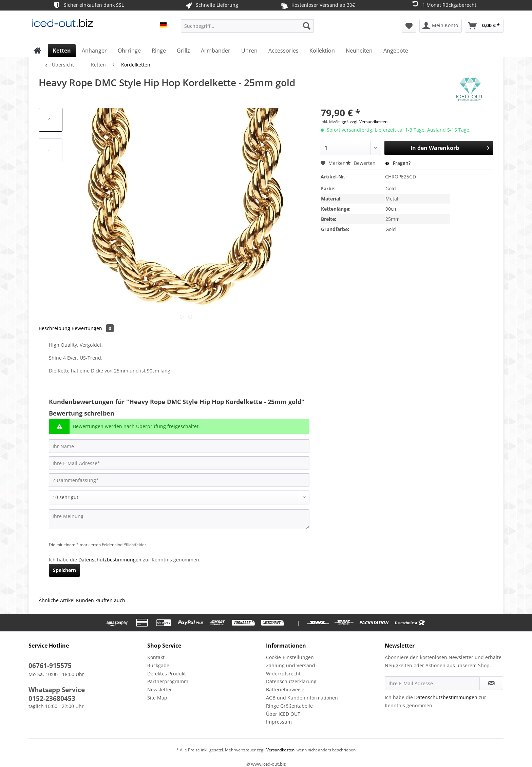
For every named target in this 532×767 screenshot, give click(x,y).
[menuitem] (247, 29)
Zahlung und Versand (291, 665)
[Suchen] (307, 26)
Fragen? (398, 163)
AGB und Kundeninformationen (302, 698)
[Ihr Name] (179, 446)
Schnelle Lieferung (211, 5)
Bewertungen (93, 328)
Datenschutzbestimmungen (110, 560)
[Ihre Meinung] (179, 519)
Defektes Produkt (167, 674)
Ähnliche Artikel (57, 600)
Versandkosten (280, 750)
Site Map (157, 698)
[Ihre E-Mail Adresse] (432, 683)
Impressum (279, 722)
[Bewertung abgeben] (179, 497)
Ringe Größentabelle (289, 706)
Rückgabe (158, 665)
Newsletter (160, 689)
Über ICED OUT (283, 714)
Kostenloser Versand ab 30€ (317, 5)
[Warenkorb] (484, 26)
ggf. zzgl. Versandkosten (365, 122)
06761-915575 (50, 666)
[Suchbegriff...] (247, 26)
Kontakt (156, 657)
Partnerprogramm (168, 681)
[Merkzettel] (409, 26)
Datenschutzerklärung (291, 681)
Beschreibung (54, 328)
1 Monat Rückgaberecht (444, 5)
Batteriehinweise (285, 689)
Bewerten (361, 163)
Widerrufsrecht (283, 674)
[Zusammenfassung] (179, 480)
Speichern (64, 570)
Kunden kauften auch (101, 600)
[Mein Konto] (441, 26)
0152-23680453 (52, 698)
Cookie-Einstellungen (290, 657)
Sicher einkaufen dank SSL (88, 5)
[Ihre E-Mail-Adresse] (179, 463)
